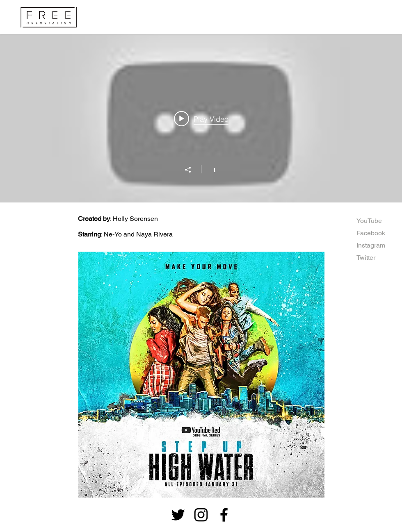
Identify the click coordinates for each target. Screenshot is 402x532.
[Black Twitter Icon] (178, 515)
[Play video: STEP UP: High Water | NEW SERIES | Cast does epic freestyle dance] (201, 118)
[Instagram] (371, 246)
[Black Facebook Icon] (224, 515)
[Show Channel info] (210, 169)
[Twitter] (366, 258)
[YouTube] (369, 221)
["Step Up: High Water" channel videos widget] (201, 118)
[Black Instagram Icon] (201, 515)
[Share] (192, 170)
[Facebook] (379, 233)
